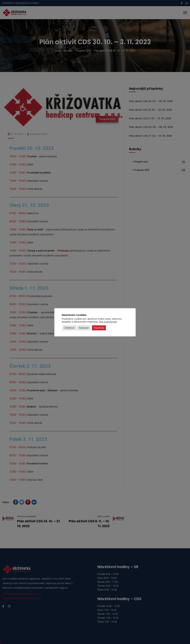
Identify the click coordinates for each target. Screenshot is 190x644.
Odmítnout (69, 328)
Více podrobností (108, 322)
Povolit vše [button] (99, 328)
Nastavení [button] (84, 328)
